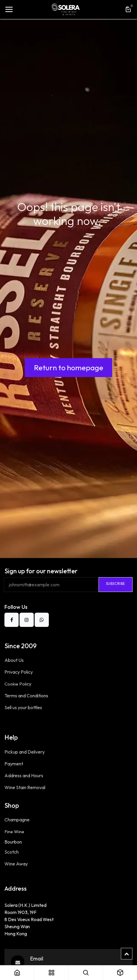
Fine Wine (14, 832)
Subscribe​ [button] (116, 584)
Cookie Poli (18, 684)
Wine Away (16, 864)
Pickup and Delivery (25, 752)
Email (37, 959)
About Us (14, 660)
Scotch (12, 852)
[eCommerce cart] (128, 9)
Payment (14, 764)
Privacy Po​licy (19, 672)
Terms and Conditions (26, 696)
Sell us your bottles (23, 707)
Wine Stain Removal (25, 787)
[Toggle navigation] (9, 9)
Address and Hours (24, 775)
